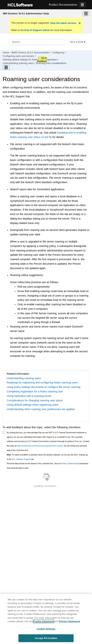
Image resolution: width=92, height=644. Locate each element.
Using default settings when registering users (33, 405)
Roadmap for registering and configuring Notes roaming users (42, 383)
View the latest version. (63, 23)
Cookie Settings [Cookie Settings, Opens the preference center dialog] (46, 629)
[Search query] (37, 42)
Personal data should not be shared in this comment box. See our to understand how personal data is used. (48, 466)
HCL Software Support (21, 459)
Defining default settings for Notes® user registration (30, 60)
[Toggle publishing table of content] (6, 68)
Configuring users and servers (18, 56)
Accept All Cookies (46, 638)
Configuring (58, 53)
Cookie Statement (43, 621)
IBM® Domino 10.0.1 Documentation (31, 53)
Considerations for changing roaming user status (35, 400)
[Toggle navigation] (82, 5)
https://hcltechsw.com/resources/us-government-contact (40, 446)
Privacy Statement (69, 464)
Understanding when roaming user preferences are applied (41, 409)
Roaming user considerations (51, 63)
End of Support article (37, 30)
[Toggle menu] (86, 14)
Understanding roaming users (18, 63)
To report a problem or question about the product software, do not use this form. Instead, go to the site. (47, 457)
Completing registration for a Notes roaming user (35, 391)
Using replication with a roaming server (29, 396)
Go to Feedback (42, 60)
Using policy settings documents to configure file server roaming (43, 387)
